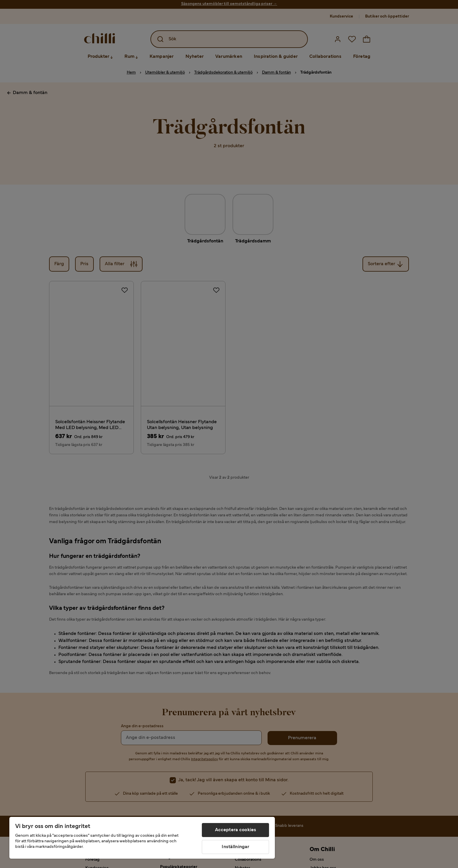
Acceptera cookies (236, 830)
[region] (142, 838)
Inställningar (235, 847)
